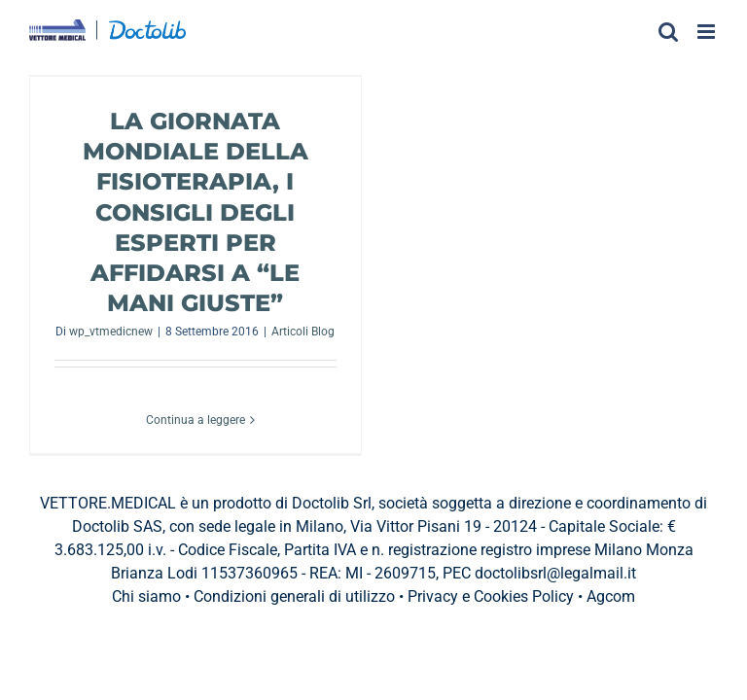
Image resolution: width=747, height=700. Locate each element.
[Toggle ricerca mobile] (668, 32)
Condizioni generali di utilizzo (294, 596)
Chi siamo (146, 596)
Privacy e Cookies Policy (491, 596)
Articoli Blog (303, 332)
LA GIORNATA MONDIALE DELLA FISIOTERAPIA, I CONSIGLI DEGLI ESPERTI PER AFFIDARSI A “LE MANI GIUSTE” (196, 212)
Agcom (611, 596)
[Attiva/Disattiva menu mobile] (708, 32)
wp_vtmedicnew (111, 332)
